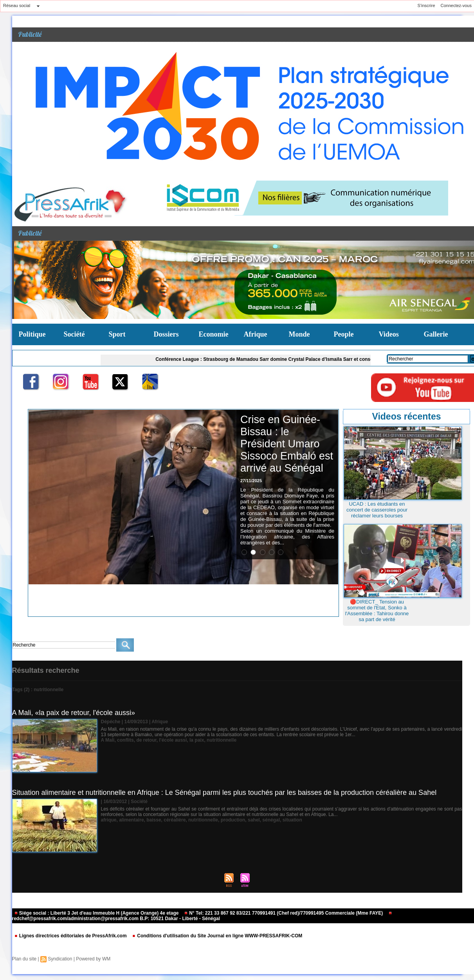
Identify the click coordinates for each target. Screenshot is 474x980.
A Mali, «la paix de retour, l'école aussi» (74, 713)
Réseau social (17, 5)
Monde (299, 334)
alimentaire (131, 820)
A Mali (108, 740)
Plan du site (24, 959)
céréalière (175, 820)
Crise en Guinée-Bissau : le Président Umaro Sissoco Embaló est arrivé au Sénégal (287, 444)
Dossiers (166, 334)
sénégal (271, 820)
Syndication (60, 959)
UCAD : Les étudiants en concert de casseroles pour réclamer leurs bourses (377, 510)
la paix (197, 740)
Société (74, 334)
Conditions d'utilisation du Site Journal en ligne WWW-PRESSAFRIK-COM (217, 936)
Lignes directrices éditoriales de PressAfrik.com (71, 936)
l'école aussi (173, 740)
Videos (389, 334)
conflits (125, 740)
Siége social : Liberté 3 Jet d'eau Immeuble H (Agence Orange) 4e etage (97, 913)
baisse (154, 820)
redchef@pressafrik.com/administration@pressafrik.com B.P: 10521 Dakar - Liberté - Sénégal (202, 916)
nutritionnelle (222, 740)
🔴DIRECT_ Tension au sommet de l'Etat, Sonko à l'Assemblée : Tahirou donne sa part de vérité (377, 611)
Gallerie (436, 334)
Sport (117, 334)
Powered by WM (93, 959)
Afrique (256, 334)
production (233, 820)
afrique (109, 820)
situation (292, 820)
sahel (254, 820)
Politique (32, 334)
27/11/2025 (251, 481)
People (344, 334)
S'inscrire (426, 5)
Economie (214, 334)
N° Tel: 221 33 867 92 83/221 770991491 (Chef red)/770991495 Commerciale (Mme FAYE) (284, 913)
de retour (146, 740)
